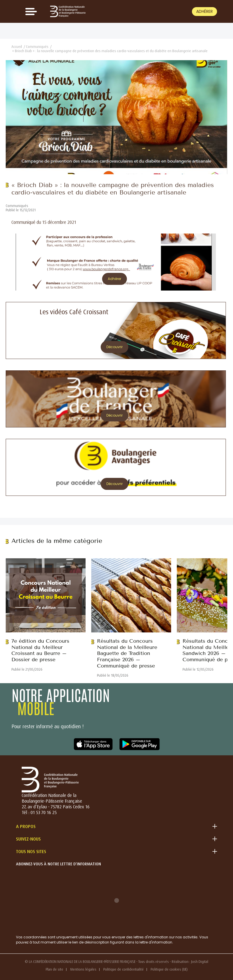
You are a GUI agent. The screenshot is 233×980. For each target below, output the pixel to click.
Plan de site (54, 969)
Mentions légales (83, 969)
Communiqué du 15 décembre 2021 (44, 222)
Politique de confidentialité (123, 969)
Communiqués (37, 47)
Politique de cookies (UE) (169, 969)
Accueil (17, 47)
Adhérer (204, 11)
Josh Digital (200, 962)
